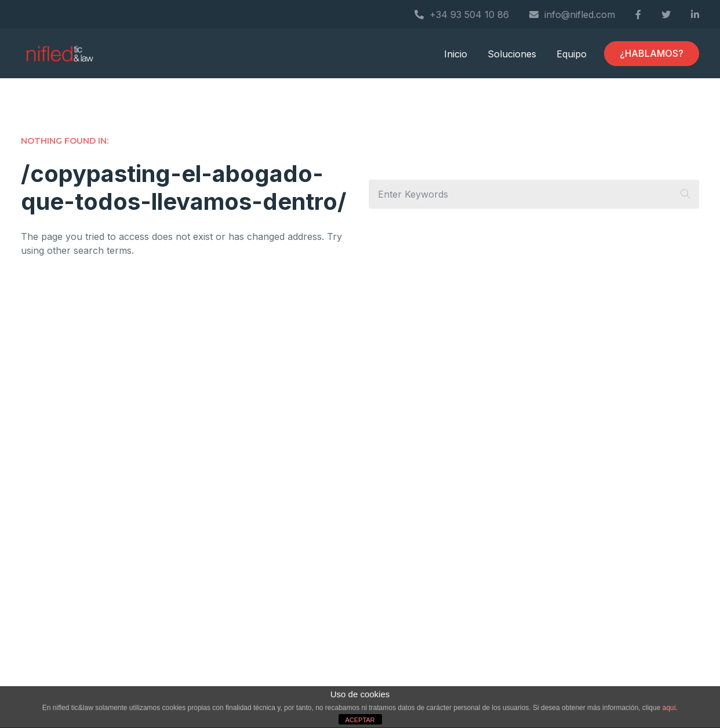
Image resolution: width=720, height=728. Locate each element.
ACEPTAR (360, 720)
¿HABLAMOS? (652, 53)
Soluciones (512, 54)
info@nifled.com (572, 14)
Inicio (456, 54)
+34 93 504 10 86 (462, 14)
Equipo (572, 54)
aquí (669, 708)
